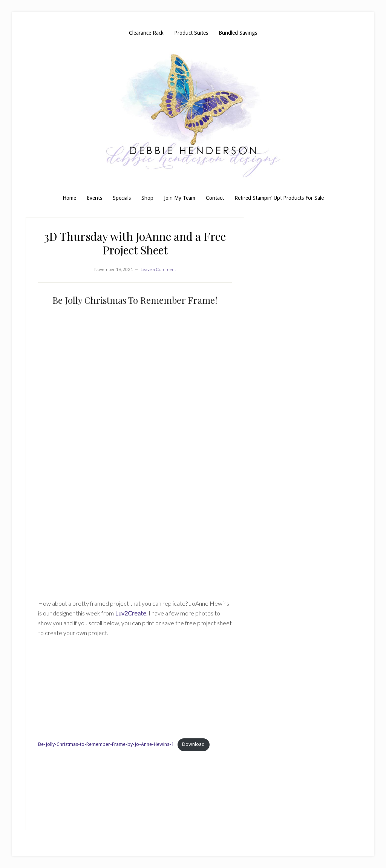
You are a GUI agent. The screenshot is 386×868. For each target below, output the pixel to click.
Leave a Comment (158, 269)
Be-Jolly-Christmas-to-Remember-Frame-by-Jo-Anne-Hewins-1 (106, 744)
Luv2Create (131, 613)
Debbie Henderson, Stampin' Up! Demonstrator (193, 115)
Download (193, 744)
